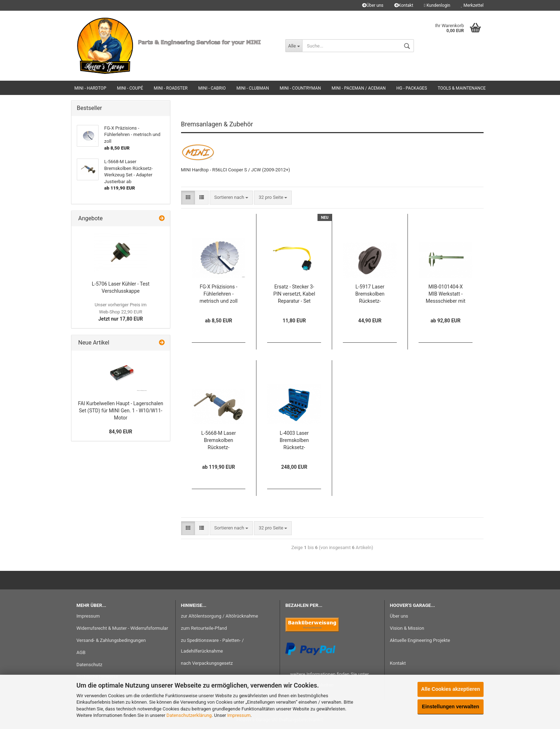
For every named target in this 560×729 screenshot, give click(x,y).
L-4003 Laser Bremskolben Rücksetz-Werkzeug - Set (294, 441)
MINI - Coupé (130, 88)
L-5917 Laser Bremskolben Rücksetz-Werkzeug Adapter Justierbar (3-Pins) (370, 294)
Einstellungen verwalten (450, 707)
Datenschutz (89, 665)
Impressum (239, 715)
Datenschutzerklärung (189, 715)
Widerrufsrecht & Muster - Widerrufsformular (122, 628)
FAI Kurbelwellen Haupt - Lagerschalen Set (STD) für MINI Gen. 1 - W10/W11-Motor (121, 411)
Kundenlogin (437, 5)
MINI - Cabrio (212, 88)
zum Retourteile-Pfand (204, 628)
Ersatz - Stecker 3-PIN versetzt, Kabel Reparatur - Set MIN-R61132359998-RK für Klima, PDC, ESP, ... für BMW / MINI (294, 294)
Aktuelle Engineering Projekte (420, 640)
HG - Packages (412, 88)
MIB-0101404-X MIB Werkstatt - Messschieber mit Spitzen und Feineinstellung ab (446, 294)
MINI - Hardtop (90, 88)
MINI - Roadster (171, 88)
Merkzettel (472, 5)
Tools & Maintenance (462, 88)
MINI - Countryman (300, 88)
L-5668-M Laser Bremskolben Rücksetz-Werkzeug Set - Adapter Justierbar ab (219, 441)
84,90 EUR (121, 432)
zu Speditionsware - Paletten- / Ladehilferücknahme (212, 646)
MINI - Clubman (253, 88)
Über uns (373, 5)
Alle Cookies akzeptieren (451, 689)
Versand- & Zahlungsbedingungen (111, 640)
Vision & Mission (407, 628)
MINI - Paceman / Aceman (359, 88)
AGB (81, 652)
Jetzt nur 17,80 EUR (121, 312)
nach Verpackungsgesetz (207, 663)
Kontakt (404, 5)
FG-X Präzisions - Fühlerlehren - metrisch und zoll (219, 294)
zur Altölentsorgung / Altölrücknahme (220, 616)
